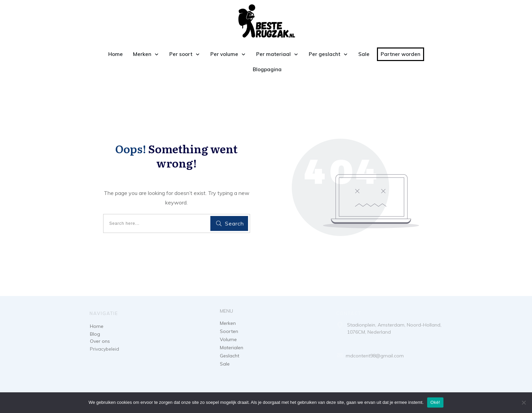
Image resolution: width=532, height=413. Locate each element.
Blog (95, 334)
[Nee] (524, 402)
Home (97, 326)
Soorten (229, 331)
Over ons (100, 341)
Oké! (435, 402)
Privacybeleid (104, 349)
